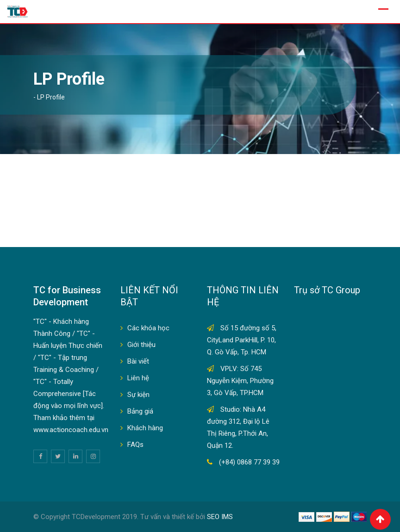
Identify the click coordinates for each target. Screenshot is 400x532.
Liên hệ (138, 378)
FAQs (135, 445)
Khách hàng (145, 428)
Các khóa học (148, 328)
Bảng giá (140, 411)
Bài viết (138, 361)
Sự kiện (138, 395)
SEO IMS (220, 517)
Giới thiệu (141, 345)
